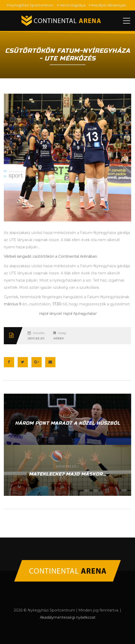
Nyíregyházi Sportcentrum (31, 5)
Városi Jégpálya (72, 5)
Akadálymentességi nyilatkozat (68, 617)
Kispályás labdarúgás (109, 5)
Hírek (58, 339)
